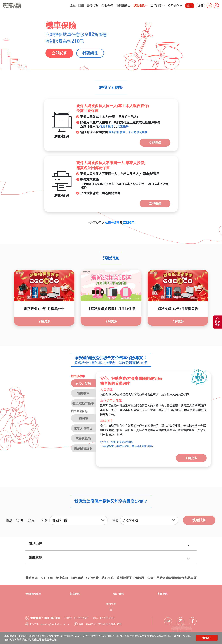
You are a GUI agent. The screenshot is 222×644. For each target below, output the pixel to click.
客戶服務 (158, 6)
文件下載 (47, 578)
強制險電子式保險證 (130, 578)
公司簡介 (175, 6)
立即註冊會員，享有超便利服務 (128, 132)
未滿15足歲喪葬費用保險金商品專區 (172, 578)
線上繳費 (92, 578)
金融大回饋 (77, 6)
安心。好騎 (83, 383)
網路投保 (141, 6)
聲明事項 (32, 578)
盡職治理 (92, 6)
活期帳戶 (123, 127)
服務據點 (77, 578)
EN (209, 6)
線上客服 (62, 578)
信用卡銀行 (106, 127)
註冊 (200, 6)
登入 (190, 5)
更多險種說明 (83, 448)
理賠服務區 (123, 6)
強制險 (83, 418)
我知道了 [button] (207, 638)
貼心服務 (108, 578)
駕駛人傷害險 (83, 428)
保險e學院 (107, 6)
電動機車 (83, 393)
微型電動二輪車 (83, 403)
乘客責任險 (83, 438)
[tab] (111, 544)
